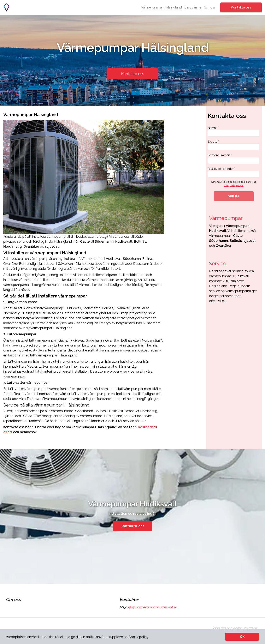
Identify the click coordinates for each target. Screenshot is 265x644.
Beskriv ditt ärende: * (234, 172)
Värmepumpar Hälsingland (161, 7)
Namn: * (234, 131)
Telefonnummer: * (234, 159)
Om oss (210, 7)
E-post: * (234, 145)
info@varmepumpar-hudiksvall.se (152, 607)
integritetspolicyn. (234, 185)
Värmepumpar (226, 218)
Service (218, 263)
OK (242, 637)
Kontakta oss (241, 7)
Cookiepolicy (139, 637)
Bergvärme (193, 7)
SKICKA (234, 196)
